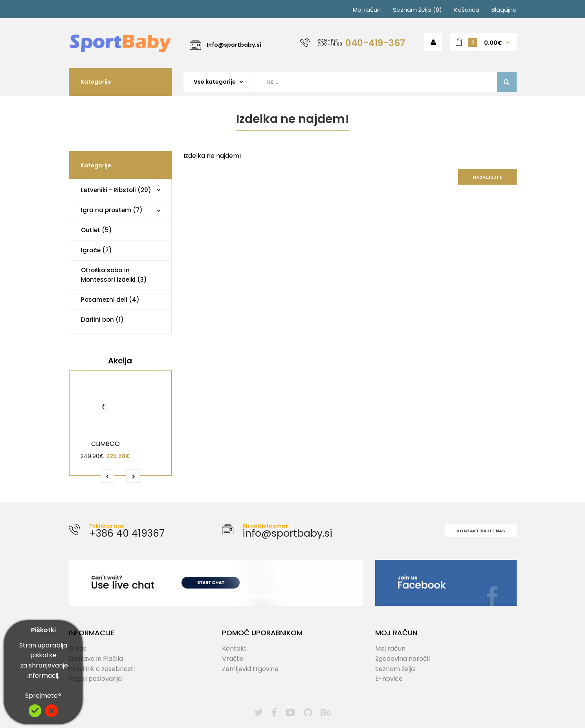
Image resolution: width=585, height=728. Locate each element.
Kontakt (234, 648)
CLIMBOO (105, 444)
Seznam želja (395, 669)
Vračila (233, 659)
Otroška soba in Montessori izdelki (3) (114, 275)
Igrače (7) (96, 250)
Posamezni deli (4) (110, 300)
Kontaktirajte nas (481, 531)
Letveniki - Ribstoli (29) (116, 190)
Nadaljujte (487, 177)
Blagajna (504, 10)
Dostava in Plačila (96, 659)
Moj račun (367, 10)
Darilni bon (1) (102, 320)
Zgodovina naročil (403, 659)
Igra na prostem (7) (112, 210)
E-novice (389, 679)
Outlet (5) (96, 230)
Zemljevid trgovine (250, 669)
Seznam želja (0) (417, 10)
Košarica (467, 10)
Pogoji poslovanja (95, 679)
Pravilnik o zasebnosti (102, 669)
